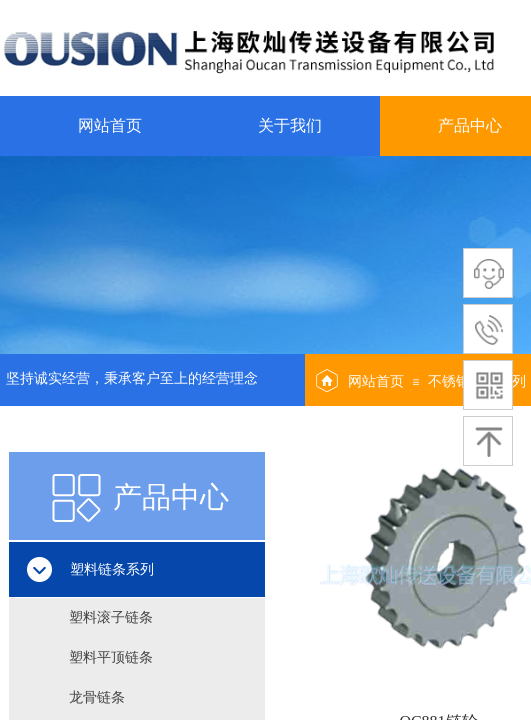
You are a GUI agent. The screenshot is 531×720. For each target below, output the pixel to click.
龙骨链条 (97, 697)
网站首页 (110, 125)
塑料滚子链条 (111, 617)
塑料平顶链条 (111, 657)
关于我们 (290, 125)
